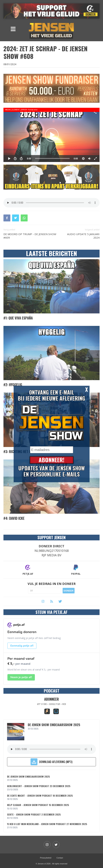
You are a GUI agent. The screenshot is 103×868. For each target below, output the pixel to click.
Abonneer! (51, 460)
